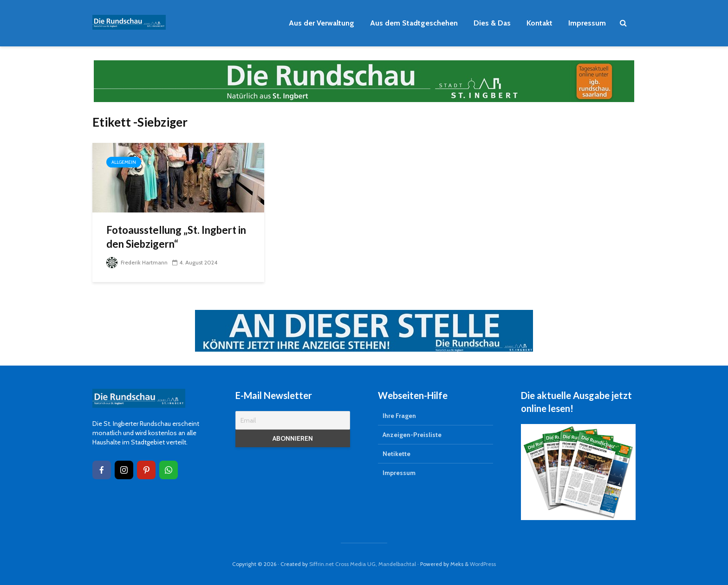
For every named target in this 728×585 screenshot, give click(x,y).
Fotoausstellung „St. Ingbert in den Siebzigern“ (176, 237)
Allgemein (124, 162)
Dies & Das (492, 23)
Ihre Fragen (399, 416)
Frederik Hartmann (137, 262)
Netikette (396, 454)
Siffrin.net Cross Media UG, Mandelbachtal (363, 564)
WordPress (483, 564)
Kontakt (539, 23)
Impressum (587, 23)
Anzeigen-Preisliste (412, 435)
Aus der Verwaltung (322, 23)
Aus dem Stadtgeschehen (414, 23)
